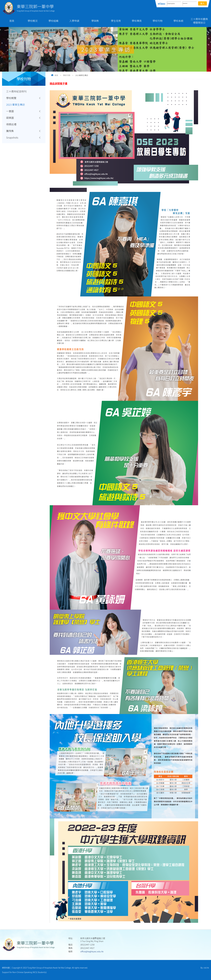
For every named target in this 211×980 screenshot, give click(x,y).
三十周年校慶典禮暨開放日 (199, 21)
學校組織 (53, 21)
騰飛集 (10, 131)
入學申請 (74, 21)
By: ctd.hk (205, 968)
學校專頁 (137, 21)
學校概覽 (11, 98)
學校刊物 (158, 21)
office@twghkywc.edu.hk (92, 951)
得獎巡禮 (11, 124)
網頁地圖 (6, 968)
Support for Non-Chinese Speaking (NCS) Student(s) (24, 972)
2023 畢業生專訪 (16, 105)
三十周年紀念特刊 (16, 91)
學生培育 (116, 21)
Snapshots (12, 137)
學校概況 (33, 21)
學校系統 (178, 21)
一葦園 (10, 111)
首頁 (12, 21)
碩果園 (10, 118)
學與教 (95, 21)
